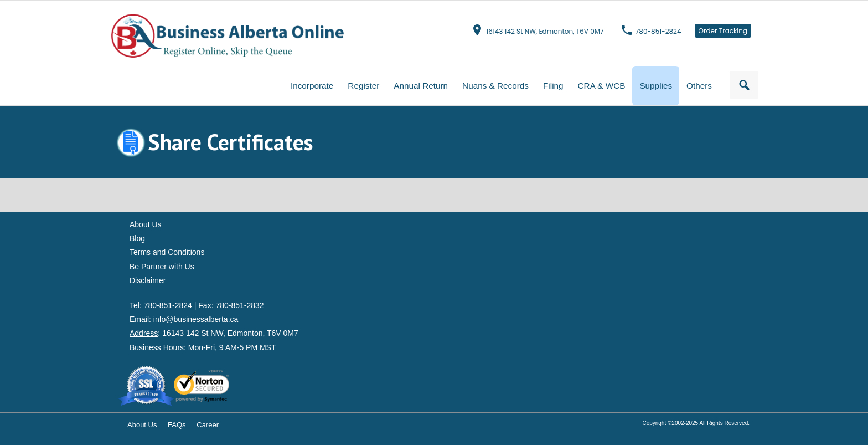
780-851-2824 (658, 31)
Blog (137, 238)
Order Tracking (723, 31)
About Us (146, 224)
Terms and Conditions (167, 252)
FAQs (177, 425)
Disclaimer (148, 280)
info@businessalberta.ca (196, 319)
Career (208, 425)
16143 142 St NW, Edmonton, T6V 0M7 (545, 31)
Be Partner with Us (162, 267)
